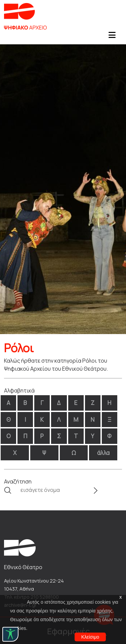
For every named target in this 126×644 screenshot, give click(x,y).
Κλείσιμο (90, 637)
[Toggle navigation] (112, 37)
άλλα (103, 453)
